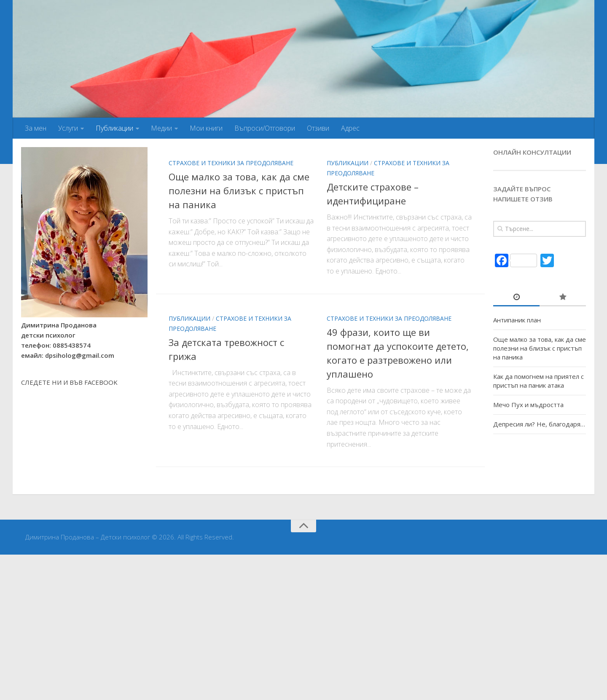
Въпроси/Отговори (265, 128)
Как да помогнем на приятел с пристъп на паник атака (539, 381)
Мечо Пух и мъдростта (528, 405)
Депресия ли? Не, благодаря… (539, 424)
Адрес (350, 128)
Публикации (114, 128)
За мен (36, 128)
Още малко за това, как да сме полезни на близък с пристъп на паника (239, 190)
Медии (161, 128)
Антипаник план (517, 320)
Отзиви (318, 128)
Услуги (68, 128)
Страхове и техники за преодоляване (231, 163)
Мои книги (206, 128)
